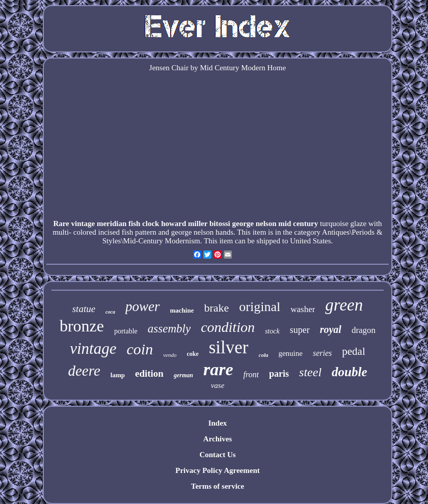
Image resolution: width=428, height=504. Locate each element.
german (183, 375)
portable (126, 331)
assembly (169, 329)
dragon (364, 330)
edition (149, 373)
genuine (290, 353)
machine (182, 310)
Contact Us (217, 455)
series (322, 353)
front (251, 374)
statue (84, 309)
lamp (118, 375)
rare (218, 369)
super (300, 330)
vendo (170, 355)
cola (264, 355)
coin (140, 349)
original (260, 307)
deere (84, 371)
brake (216, 308)
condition (228, 327)
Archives (218, 439)
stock (272, 331)
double (349, 372)
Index (218, 423)
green (344, 305)
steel (310, 372)
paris (279, 374)
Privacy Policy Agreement (218, 470)
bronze (82, 326)
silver (229, 347)
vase (218, 385)
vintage (93, 348)
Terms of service (218, 486)
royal (331, 329)
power (143, 306)
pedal (353, 351)
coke (192, 354)
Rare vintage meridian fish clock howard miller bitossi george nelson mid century (185, 223)
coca (110, 312)
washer (303, 309)
